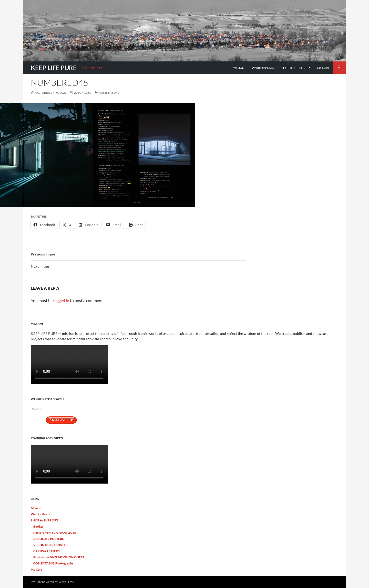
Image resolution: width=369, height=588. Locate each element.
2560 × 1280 (83, 93)
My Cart (323, 68)
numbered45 (109, 93)
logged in (61, 300)
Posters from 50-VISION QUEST (56, 533)
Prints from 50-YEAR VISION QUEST (59, 557)
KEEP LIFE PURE (54, 68)
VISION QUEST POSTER (50, 545)
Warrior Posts (263, 68)
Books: (38, 526)
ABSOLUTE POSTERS (49, 539)
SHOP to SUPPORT (294, 68)
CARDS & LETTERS (47, 551)
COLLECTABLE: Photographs (53, 563)
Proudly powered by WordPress (52, 582)
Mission (238, 68)
